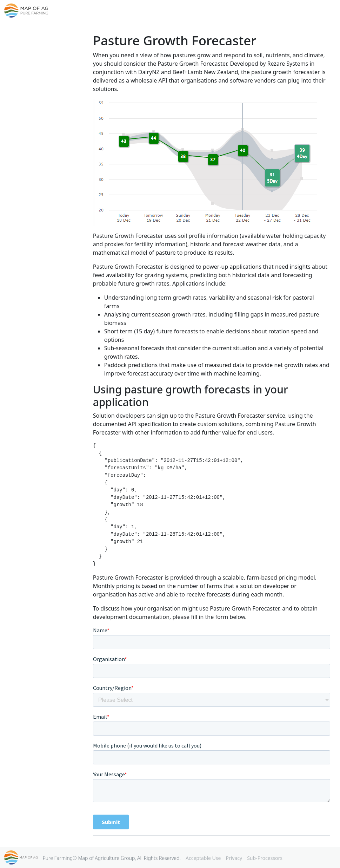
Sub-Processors (265, 858)
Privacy (234, 858)
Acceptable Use (203, 858)
